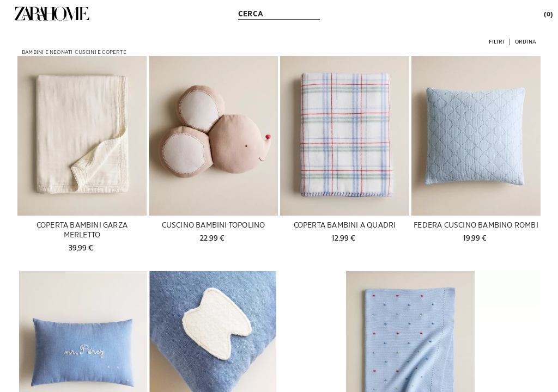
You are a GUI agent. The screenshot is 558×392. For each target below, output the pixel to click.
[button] (496, 41)
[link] (52, 14)
